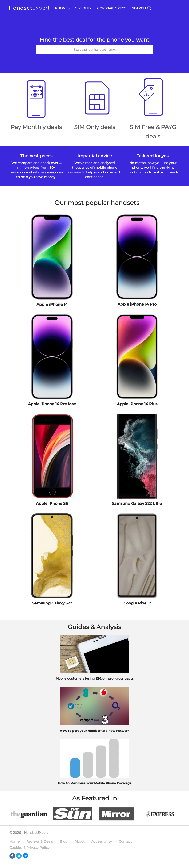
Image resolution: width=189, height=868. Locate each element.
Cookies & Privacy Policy (30, 848)
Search (142, 8)
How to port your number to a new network (94, 731)
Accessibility (102, 841)
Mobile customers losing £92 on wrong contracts (95, 678)
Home (14, 841)
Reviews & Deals (40, 841)
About (80, 841)
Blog (64, 841)
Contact (125, 841)
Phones (62, 8)
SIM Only (83, 8)
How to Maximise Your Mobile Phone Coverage (95, 783)
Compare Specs (112, 8)
